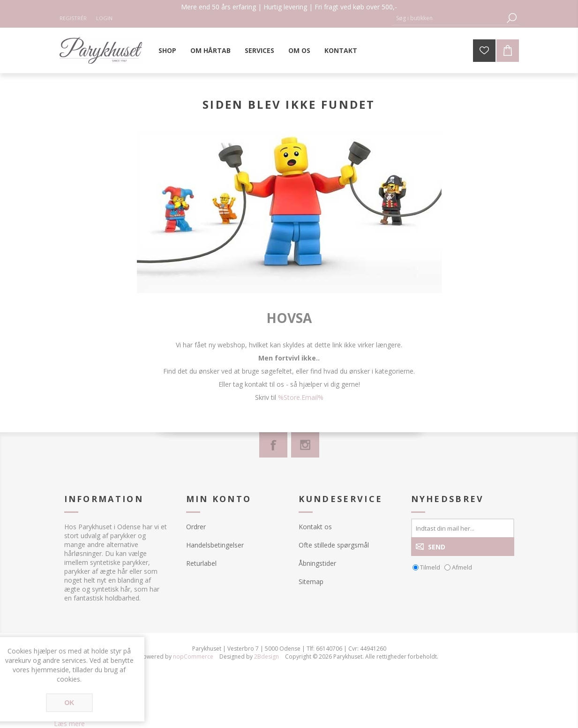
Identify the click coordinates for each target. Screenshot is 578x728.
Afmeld (462, 567)
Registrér (73, 18)
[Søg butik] (449, 18)
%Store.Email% (301, 397)
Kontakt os (315, 527)
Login (104, 18)
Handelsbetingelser (215, 545)
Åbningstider (317, 563)
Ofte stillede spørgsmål (334, 545)
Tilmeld (430, 567)
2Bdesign (266, 657)
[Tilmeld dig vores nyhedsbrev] (463, 528)
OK (69, 703)
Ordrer (196, 527)
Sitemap (311, 582)
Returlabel (201, 563)
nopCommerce (193, 657)
